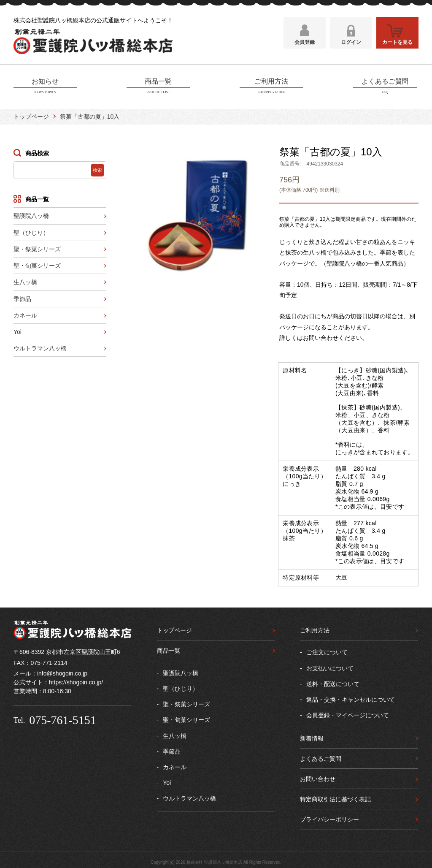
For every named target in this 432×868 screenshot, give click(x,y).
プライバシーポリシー (329, 818)
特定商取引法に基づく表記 (335, 798)
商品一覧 (169, 649)
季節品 (22, 297)
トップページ (31, 115)
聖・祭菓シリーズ (37, 248)
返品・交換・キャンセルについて (351, 698)
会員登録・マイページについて (348, 714)
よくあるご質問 (321, 757)
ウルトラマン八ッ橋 (40, 347)
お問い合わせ (318, 778)
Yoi (18, 331)
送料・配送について (333, 683)
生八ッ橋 (25, 281)
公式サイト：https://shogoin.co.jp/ (58, 681)
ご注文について (327, 651)
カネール (25, 314)
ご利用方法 (315, 629)
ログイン (351, 45)
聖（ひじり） (31, 231)
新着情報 (312, 737)
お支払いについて (330, 667)
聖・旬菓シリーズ (37, 264)
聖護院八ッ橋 (31, 214)
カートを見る (397, 45)
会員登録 (305, 45)
